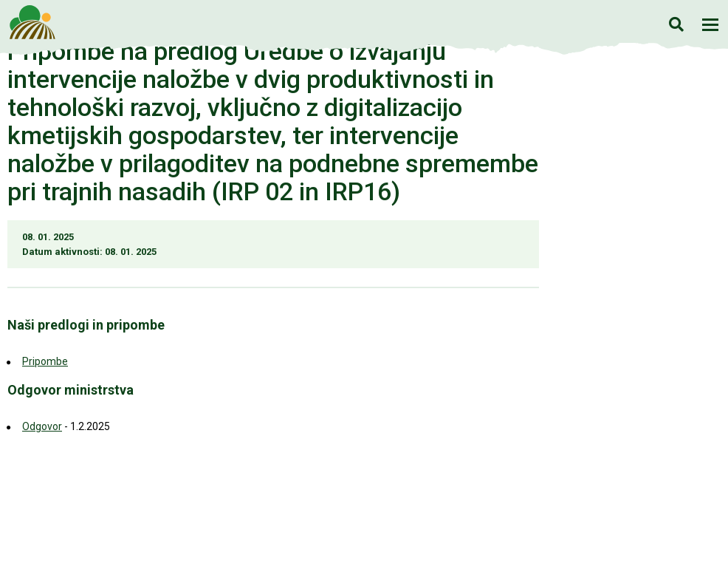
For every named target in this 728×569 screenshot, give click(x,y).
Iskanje (676, 24)
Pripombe (45, 361)
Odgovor (42, 426)
